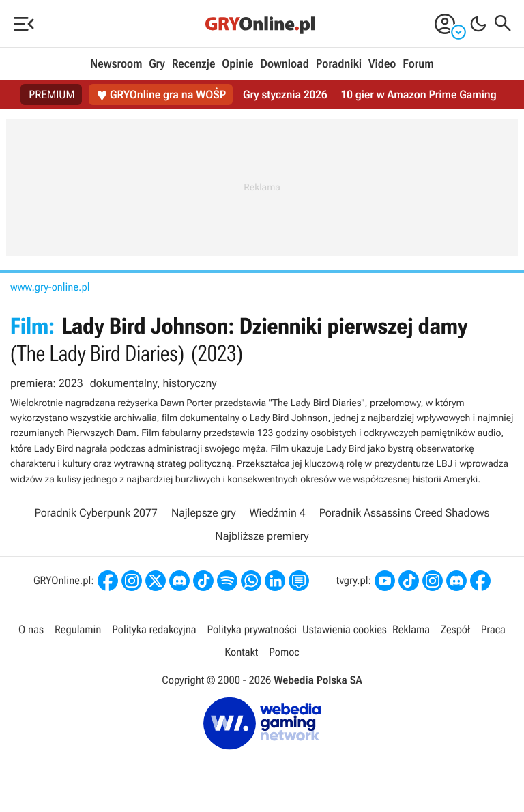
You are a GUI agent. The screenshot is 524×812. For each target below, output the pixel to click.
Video (382, 64)
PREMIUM (52, 95)
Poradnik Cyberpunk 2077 (96, 513)
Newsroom (116, 64)
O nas (31, 629)
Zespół (455, 629)
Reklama (411, 629)
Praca (493, 629)
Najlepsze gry (204, 513)
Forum (418, 64)
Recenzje (194, 64)
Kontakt (241, 652)
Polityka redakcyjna (154, 629)
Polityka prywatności (252, 629)
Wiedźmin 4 (278, 513)
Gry (157, 64)
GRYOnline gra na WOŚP (161, 95)
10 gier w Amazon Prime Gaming (419, 95)
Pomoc (284, 652)
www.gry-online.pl (50, 287)
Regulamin (78, 629)
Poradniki (339, 64)
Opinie (237, 64)
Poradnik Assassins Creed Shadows (405, 513)
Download (285, 64)
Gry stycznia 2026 (285, 95)
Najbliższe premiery (262, 536)
